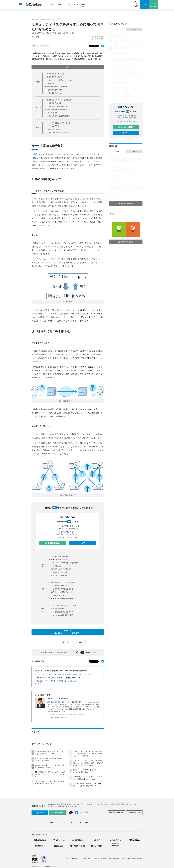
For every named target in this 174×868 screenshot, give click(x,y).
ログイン (82, 543)
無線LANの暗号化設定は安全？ (59, 116)
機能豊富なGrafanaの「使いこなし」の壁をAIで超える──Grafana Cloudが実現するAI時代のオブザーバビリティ (126, 161)
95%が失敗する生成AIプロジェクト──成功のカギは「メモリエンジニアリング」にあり (50, 774)
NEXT (82, 642)
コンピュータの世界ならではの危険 (61, 80)
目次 (84, 67)
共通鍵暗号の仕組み (55, 90)
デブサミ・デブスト (71, 5)
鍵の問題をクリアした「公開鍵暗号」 (60, 100)
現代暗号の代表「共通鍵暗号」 (58, 87)
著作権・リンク (77, 859)
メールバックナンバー (68, 538)
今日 (118, 29)
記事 (59, 5)
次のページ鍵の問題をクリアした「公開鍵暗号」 (68, 632)
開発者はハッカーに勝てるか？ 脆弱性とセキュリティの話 (57, 681)
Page (38, 108)
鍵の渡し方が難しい (55, 93)
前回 (35, 154)
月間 (134, 29)
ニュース (51, 4)
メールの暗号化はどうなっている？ (59, 123)
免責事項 (96, 859)
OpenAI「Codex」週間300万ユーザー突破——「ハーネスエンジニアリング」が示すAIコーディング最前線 (88, 754)
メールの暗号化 (54, 126)
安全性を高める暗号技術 (55, 74)
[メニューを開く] (20, 4)
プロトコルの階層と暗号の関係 (58, 132)
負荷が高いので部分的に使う (58, 106)
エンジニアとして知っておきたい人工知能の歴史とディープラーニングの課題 (64, 674)
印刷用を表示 (38, 661)
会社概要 (104, 859)
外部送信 (140, 859)
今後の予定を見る (126, 242)
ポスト (93, 46)
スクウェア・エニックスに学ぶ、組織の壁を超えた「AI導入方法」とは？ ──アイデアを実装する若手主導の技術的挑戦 (88, 763)
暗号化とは (52, 83)
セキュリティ (45, 46)
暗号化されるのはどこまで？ (58, 129)
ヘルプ (68, 859)
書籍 (83, 5)
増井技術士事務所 (54, 702)
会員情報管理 (87, 859)
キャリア (35, 46)
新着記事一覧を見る (126, 203)
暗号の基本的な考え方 (55, 77)
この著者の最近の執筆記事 (57, 718)
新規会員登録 (52, 543)
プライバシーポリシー (128, 859)
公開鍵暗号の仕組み (55, 103)
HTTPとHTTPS (54, 113)
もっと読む (39, 683)
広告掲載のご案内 (134, 813)
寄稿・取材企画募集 (116, 813)
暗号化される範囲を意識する (57, 110)
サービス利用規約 (114, 859)
